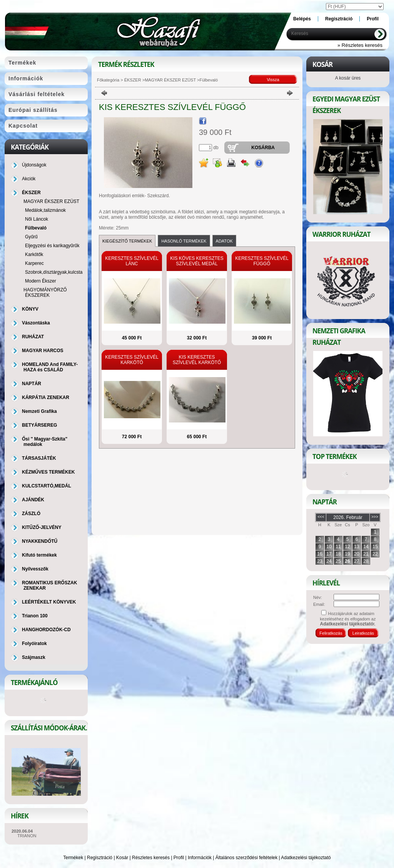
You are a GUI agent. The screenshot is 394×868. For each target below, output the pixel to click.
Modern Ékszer (41, 281)
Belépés (302, 19)
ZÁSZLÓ (31, 514)
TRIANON (27, 836)
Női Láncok (37, 219)
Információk (200, 858)
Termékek (73, 858)
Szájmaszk (34, 657)
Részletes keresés (151, 858)
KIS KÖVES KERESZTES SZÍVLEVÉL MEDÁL (197, 261)
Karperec (34, 263)
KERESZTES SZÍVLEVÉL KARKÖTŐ (132, 360)
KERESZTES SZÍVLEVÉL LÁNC (132, 261)
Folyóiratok (34, 644)
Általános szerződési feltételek (246, 858)
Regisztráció (100, 858)
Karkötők (34, 254)
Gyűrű (31, 237)
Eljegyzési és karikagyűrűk (52, 246)
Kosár (122, 858)
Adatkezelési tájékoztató (306, 858)
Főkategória (108, 80)
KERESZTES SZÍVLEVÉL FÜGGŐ (262, 261)
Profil (179, 858)
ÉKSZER (132, 80)
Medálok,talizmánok (45, 210)
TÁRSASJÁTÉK (39, 458)
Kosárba (263, 148)
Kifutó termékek (39, 555)
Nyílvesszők (35, 569)
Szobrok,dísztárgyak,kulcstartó (56, 272)
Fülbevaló (36, 228)
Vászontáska (36, 323)
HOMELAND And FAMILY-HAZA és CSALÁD (50, 367)
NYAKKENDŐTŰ (40, 541)
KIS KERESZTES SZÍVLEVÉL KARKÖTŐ (197, 360)
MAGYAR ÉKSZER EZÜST (170, 80)
